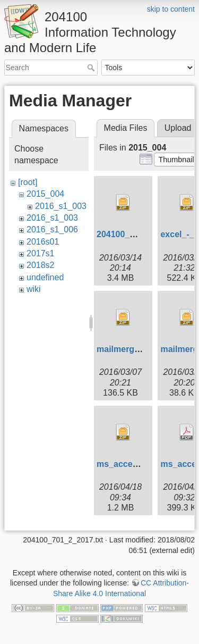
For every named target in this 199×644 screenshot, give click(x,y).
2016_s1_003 (61, 206)
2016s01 (43, 242)
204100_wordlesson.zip (144, 234)
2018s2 (41, 265)
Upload (178, 128)
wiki (34, 289)
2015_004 (45, 194)
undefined (45, 277)
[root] (28, 182)
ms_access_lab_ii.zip (140, 464)
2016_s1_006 (52, 229)
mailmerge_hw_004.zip (142, 349)
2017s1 (41, 253)
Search (92, 68)
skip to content (171, 9)
